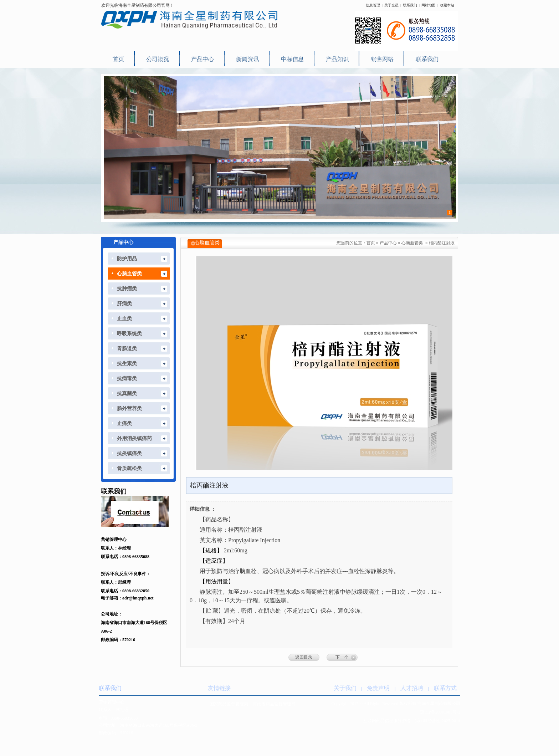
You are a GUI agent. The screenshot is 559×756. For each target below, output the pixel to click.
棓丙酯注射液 (442, 243)
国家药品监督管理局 (229, 704)
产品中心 (388, 243)
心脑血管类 (412, 243)
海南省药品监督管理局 (274, 704)
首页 (371, 243)
